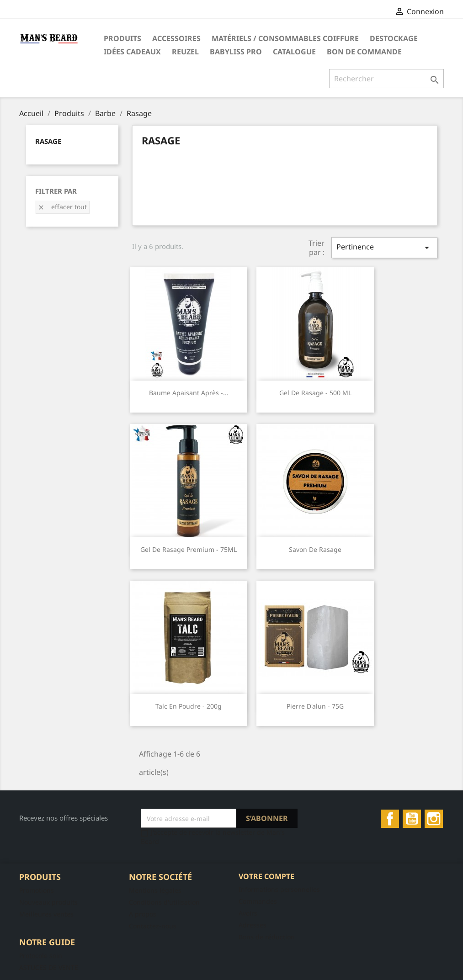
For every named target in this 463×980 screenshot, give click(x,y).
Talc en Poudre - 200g (189, 706)
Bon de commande (364, 52)
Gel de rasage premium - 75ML (189, 549)
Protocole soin (41, 956)
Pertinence (384, 247)
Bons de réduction (267, 937)
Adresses (253, 925)
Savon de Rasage (315, 549)
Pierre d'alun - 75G (315, 706)
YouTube (412, 819)
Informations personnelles (279, 889)
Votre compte (266, 876)
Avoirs (248, 913)
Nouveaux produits (48, 902)
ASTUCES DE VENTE (49, 967)
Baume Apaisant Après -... (189, 393)
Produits (122, 38)
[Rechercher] (386, 79)
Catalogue (294, 52)
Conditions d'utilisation (164, 902)
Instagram (434, 819)
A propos (143, 914)
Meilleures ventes (46, 914)
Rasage (48, 141)
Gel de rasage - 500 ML (315, 393)
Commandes (258, 901)
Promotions (37, 890)
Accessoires (176, 38)
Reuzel (185, 52)
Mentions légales (155, 890)
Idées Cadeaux (132, 52)
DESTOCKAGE (394, 38)
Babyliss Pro (236, 52)
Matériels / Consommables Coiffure (285, 38)
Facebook (390, 819)
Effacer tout (62, 207)
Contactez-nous (153, 926)
